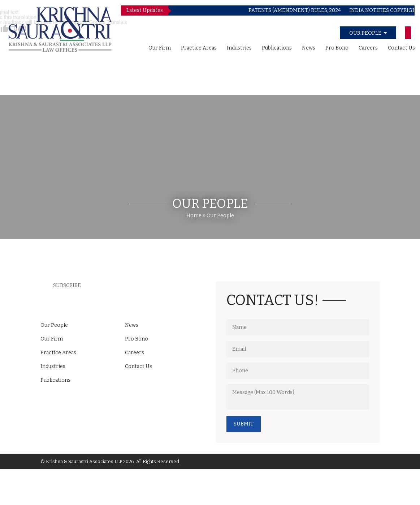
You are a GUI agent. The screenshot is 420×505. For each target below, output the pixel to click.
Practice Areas (199, 48)
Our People (220, 216)
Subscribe (67, 285)
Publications (277, 48)
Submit (244, 424)
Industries (239, 48)
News (309, 48)
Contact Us (401, 48)
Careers (368, 48)
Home (194, 216)
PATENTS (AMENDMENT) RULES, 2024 (301, 10)
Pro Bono (337, 48)
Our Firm (160, 48)
